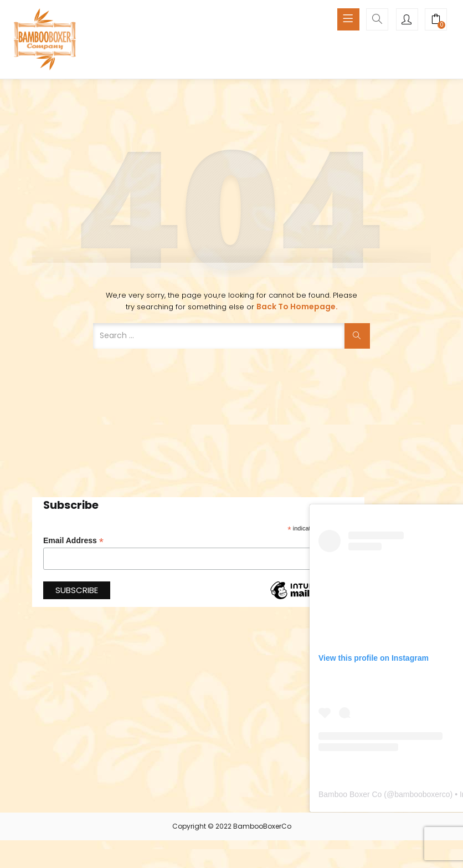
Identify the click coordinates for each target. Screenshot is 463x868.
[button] (436, 21)
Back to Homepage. (297, 307)
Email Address (73, 541)
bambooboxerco (422, 794)
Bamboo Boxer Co (350, 794)
